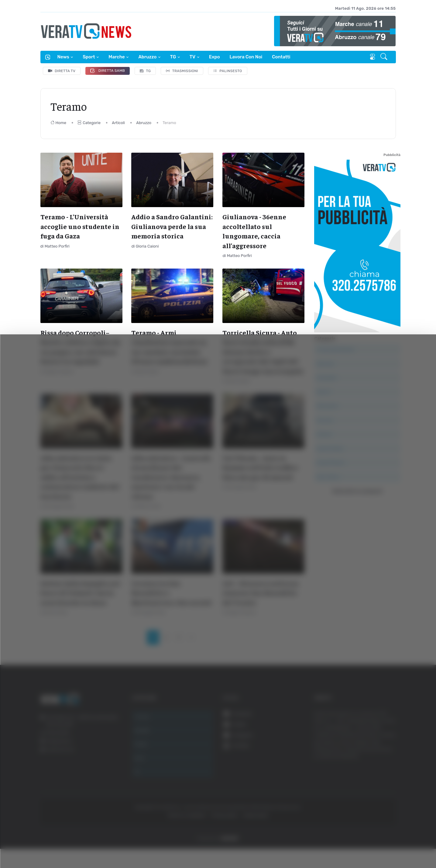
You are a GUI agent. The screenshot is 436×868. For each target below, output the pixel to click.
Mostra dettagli (332, 846)
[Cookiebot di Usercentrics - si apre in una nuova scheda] (51, 846)
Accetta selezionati (374, 789)
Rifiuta (374, 809)
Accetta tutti (374, 769)
